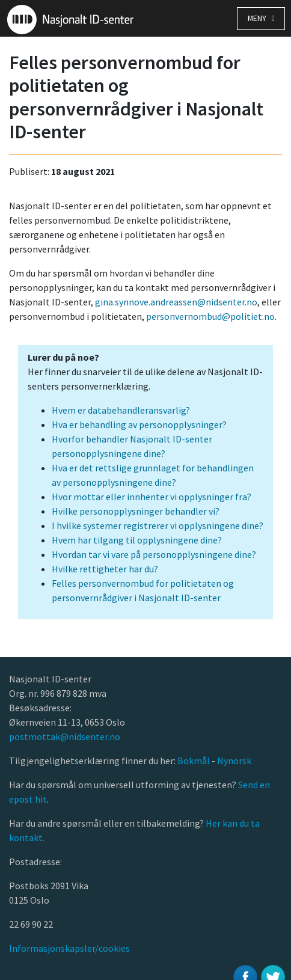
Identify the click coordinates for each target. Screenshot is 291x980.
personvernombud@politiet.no (210, 316)
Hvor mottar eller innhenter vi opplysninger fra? (152, 497)
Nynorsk (235, 761)
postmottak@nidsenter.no (65, 737)
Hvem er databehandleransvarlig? (121, 410)
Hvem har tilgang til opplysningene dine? (137, 540)
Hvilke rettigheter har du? (105, 569)
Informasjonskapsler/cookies (69, 948)
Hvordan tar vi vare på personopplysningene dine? (154, 554)
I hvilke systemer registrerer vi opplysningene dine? (158, 525)
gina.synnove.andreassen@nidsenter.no (176, 302)
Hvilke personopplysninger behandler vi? (136, 511)
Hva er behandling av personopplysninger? (139, 424)
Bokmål (195, 761)
